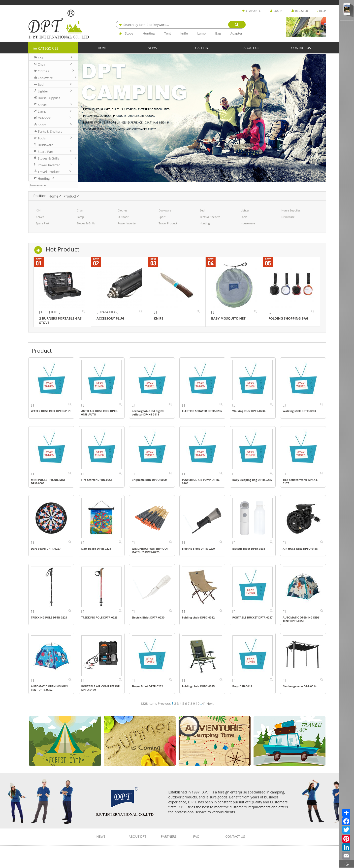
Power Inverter (127, 223)
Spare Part (43, 223)
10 (198, 703)
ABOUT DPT (138, 837)
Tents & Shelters (210, 217)
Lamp (201, 33)
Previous (164, 703)
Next (210, 703)
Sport (162, 217)
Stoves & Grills (86, 223)
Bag (218, 33)
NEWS (152, 48)
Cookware (165, 210)
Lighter (245, 210)
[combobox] (181, 25)
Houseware (248, 223)
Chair (80, 210)
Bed (202, 210)
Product (70, 196)
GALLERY (202, 48)
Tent (168, 33)
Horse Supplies (291, 210)
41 (204, 703)
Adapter (236, 33)
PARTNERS (169, 837)
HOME (103, 48)
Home (54, 196)
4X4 (38, 210)
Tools (244, 217)
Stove (129, 33)
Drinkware (288, 217)
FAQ (196, 837)
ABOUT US (251, 48)
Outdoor (123, 217)
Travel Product (168, 223)
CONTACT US (301, 48)
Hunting (149, 33)
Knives (40, 217)
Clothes (123, 210)
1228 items (149, 703)
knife (184, 33)
